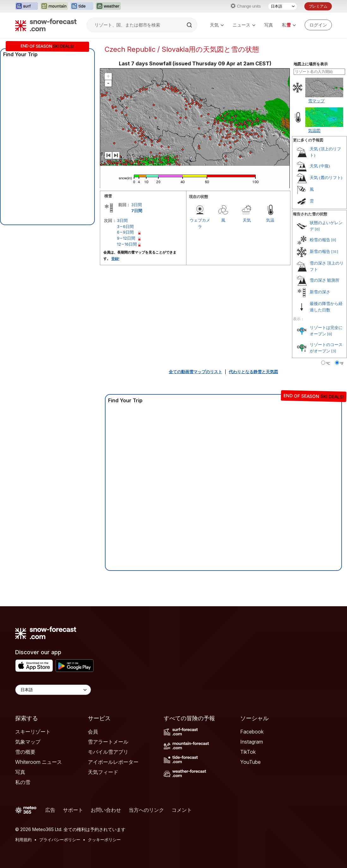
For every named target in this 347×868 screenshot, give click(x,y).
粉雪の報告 (320, 240)
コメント (182, 810)
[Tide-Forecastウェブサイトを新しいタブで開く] (82, 6)
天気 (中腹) (320, 166)
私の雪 (23, 782)
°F (342, 363)
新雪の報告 (320, 251)
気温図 (314, 130)
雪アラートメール (108, 742)
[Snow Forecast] (46, 25)
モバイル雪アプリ (108, 752)
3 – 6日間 (125, 226)
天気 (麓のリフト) (326, 178)
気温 (270, 220)
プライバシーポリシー (60, 840)
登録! (115, 259)
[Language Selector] (53, 690)
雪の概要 (25, 752)
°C (328, 363)
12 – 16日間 (127, 244)
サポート (73, 810)
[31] (335, 251)
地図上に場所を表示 (311, 64)
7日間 (137, 211)
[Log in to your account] (318, 25)
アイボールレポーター (113, 762)
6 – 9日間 (125, 232)
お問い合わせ (106, 810)
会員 (93, 732)
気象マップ (28, 742)
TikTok (248, 752)
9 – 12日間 (126, 238)
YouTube (250, 762)
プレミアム (318, 6)
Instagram (252, 742)
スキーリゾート (33, 732)
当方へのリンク (146, 810)
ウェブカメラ (200, 223)
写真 (269, 25)
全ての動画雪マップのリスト (195, 372)
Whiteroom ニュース (39, 762)
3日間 (137, 205)
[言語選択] (283, 6)
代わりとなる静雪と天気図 (253, 372)
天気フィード (103, 772)
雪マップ (316, 101)
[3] (334, 351)
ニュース (244, 25)
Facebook (252, 732)
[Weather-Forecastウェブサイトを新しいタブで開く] (108, 6)
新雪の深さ (320, 292)
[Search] (190, 25)
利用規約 (23, 840)
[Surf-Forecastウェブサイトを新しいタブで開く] (27, 6)
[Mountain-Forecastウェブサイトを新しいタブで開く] (54, 6)
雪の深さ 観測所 (325, 280)
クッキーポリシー (104, 840)
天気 (217, 25)
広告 (50, 810)
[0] (317, 229)
